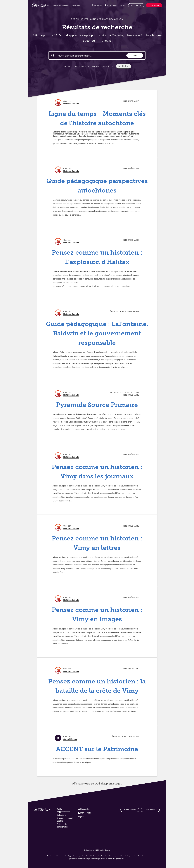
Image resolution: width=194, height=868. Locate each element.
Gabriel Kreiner (70, 739)
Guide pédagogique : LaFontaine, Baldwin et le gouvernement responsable (97, 333)
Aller (135, 55)
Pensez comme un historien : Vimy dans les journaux (97, 472)
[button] (40, 5)
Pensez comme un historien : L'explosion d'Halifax (97, 257)
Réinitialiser (124, 66)
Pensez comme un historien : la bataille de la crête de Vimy (97, 686)
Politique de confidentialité (63, 826)
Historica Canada (71, 104)
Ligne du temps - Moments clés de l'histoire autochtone (97, 118)
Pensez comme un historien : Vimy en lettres (97, 543)
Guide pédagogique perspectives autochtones (97, 186)
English (123, 5)
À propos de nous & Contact (65, 820)
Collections (76, 5)
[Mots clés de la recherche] (79, 56)
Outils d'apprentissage (61, 5)
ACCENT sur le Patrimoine (97, 749)
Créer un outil (136, 5)
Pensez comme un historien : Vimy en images (97, 615)
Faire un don (154, 5)
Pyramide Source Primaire (97, 405)
